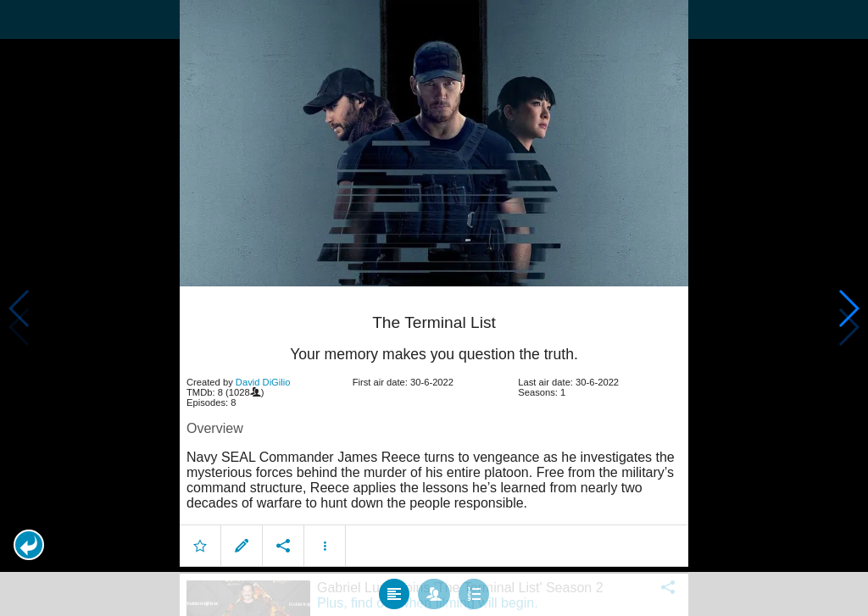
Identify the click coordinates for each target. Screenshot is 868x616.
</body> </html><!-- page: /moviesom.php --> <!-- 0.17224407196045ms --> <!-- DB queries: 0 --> (434, 308)
